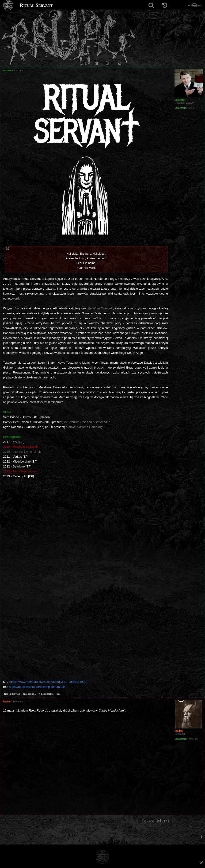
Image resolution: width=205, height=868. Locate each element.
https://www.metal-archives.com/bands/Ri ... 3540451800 (48, 682)
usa (59, 694)
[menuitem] (201, 836)
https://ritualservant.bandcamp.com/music (37, 687)
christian (15, 694)
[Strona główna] (8, 5)
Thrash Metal (155, 821)
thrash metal (46, 694)
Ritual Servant (36, 5)
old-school (29, 694)
